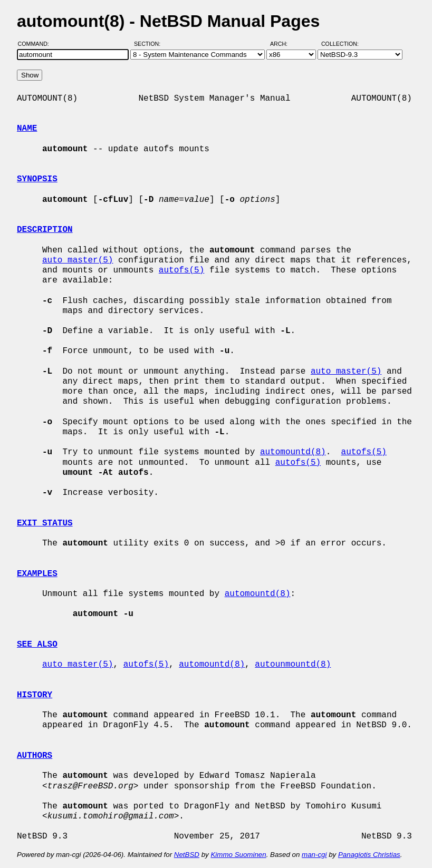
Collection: (340, 44)
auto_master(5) (78, 260)
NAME (27, 129)
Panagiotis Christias (369, 855)
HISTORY (35, 695)
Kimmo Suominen (238, 855)
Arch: (284, 44)
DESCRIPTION (45, 230)
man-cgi (314, 855)
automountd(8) (293, 452)
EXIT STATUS (45, 523)
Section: (150, 44)
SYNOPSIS (37, 179)
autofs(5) (181, 270)
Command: (37, 44)
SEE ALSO (37, 645)
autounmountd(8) (293, 665)
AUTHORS (35, 756)
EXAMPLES (37, 574)
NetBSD (187, 855)
